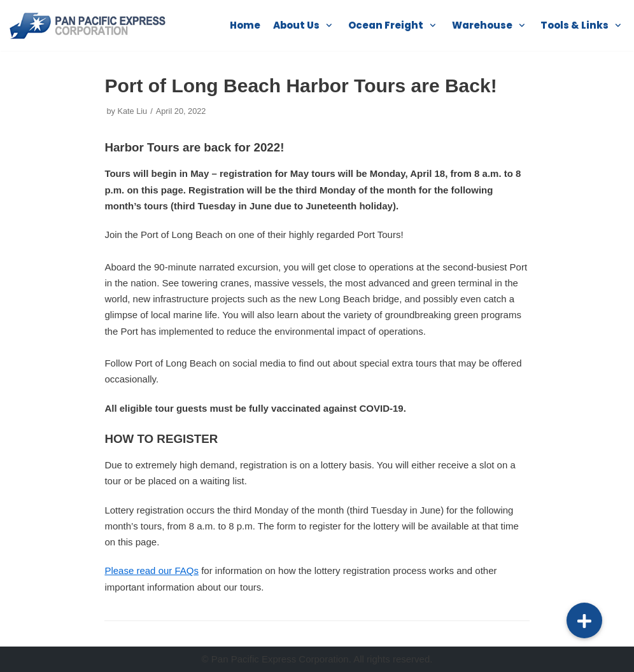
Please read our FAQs (151, 570)
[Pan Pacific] (89, 25)
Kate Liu (132, 111)
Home (245, 25)
